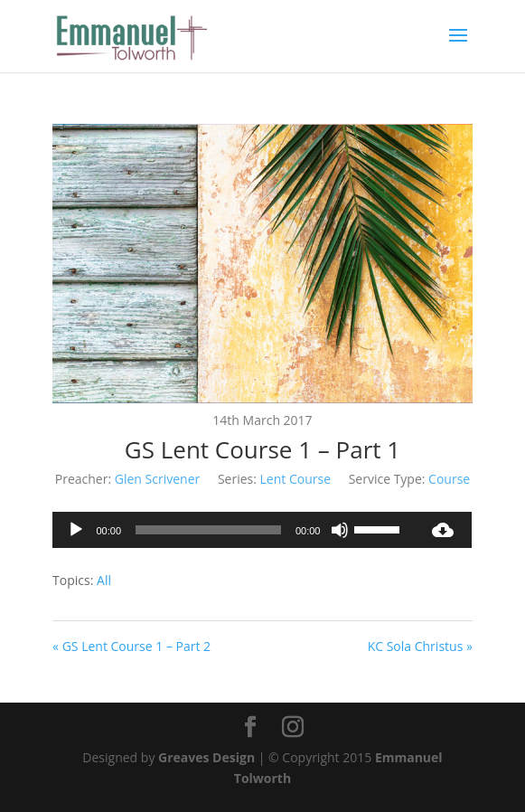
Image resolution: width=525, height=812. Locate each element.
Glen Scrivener (157, 479)
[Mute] (340, 530)
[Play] (76, 530)
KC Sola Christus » (420, 646)
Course (449, 479)
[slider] (208, 530)
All (104, 580)
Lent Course (295, 479)
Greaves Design (206, 757)
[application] (233, 530)
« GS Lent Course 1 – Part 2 (131, 646)
